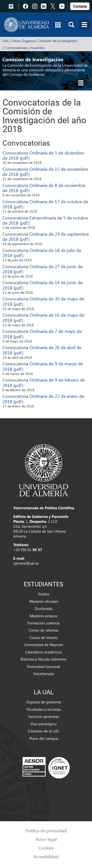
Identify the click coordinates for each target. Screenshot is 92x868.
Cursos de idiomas (44, 630)
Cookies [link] (46, 848)
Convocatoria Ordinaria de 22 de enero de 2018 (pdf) (43, 399)
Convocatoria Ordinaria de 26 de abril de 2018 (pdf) (42, 350)
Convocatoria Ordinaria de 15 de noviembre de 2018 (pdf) (45, 172)
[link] (80, 6)
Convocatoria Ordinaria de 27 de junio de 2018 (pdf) (43, 269)
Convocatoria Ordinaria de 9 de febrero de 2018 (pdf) (44, 382)
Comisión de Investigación (57, 41)
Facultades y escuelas (44, 709)
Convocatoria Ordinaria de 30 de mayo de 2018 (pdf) (43, 301)
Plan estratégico (44, 724)
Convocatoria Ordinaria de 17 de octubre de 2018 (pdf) (45, 204)
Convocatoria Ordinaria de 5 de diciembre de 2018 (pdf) (43, 155)
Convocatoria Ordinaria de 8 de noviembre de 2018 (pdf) (44, 188)
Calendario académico (44, 652)
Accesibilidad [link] (46, 856)
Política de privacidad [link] (46, 830)
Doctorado (44, 608)
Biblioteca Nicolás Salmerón (44, 659)
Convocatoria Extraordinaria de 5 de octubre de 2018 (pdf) (45, 220)
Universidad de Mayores (44, 645)
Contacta (80, 6)
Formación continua (44, 623)
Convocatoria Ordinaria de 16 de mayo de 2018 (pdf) (43, 318)
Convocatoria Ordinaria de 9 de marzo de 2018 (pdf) (43, 366)
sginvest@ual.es (26, 563)
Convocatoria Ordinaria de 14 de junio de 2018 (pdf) (43, 285)
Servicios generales (44, 716)
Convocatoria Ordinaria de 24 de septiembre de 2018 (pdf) (46, 237)
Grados (44, 594)
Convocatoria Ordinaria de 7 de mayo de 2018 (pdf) (42, 334)
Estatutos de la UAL (44, 731)
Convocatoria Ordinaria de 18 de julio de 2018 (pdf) (42, 253)
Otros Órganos (23, 41)
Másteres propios (44, 616)
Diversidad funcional (44, 666)
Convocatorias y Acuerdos (25, 48)
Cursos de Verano (44, 637)
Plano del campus (44, 738)
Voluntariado (44, 674)
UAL (6, 41)
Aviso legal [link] (46, 839)
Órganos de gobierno (44, 702)
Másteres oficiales (44, 601)
